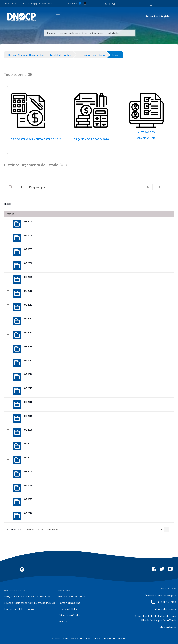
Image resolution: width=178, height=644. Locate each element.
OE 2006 (28, 235)
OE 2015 (28, 360)
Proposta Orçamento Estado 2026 (36, 139)
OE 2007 (28, 249)
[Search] (85, 187)
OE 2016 (28, 374)
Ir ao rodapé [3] (46, 4)
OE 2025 (28, 499)
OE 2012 (28, 319)
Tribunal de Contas (70, 615)
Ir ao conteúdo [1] (12, 4)
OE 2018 (28, 402)
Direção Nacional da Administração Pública (29, 603)
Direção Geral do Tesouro (19, 609)
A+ (114, 4)
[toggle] (16, 187)
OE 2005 (28, 221)
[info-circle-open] (158, 187)
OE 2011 (28, 305)
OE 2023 (28, 471)
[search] (148, 187)
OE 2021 (28, 444)
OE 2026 (28, 513)
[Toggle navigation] (41, 17)
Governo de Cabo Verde (72, 596)
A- (106, 4)
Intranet (64, 621)
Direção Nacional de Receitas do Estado (27, 596)
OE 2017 (28, 388)
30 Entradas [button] (14, 530)
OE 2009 (28, 277)
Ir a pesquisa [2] (30, 4)
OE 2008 (28, 263)
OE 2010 (28, 291)
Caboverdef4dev (68, 609)
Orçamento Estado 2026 (91, 139)
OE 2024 (28, 485)
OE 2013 (28, 333)
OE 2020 (28, 430)
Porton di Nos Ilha (69, 603)
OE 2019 (28, 416)
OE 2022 (28, 458)
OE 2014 (28, 346)
